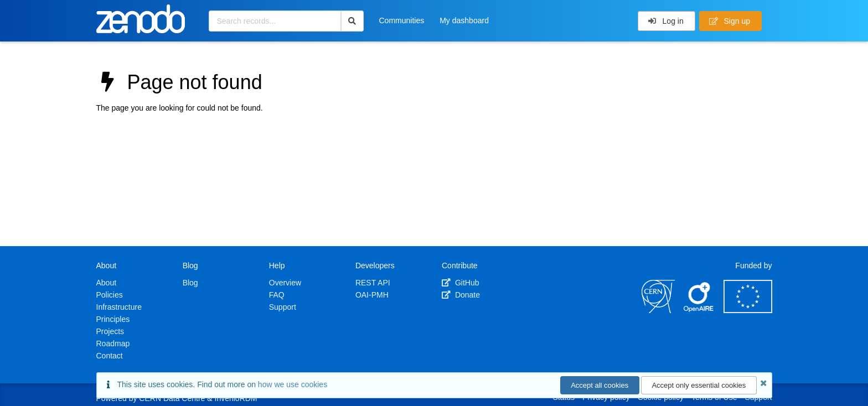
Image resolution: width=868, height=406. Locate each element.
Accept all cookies (600, 385)
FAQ (277, 295)
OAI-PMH (372, 295)
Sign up (730, 21)
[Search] (352, 21)
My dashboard (464, 20)
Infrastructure (119, 307)
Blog (190, 283)
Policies (110, 295)
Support (283, 307)
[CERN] (658, 310)
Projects (110, 331)
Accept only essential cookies (699, 385)
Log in (666, 21)
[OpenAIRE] (699, 310)
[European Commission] (748, 310)
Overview (285, 283)
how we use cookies (293, 384)
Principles (113, 319)
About (107, 283)
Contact (110, 356)
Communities (402, 20)
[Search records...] (275, 21)
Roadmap (113, 343)
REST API (373, 283)
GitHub (460, 283)
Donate (461, 295)
